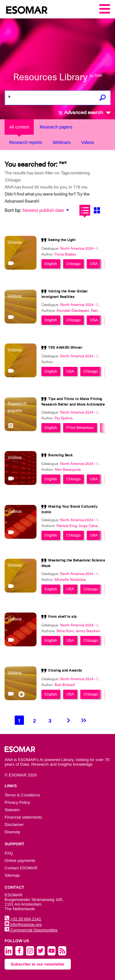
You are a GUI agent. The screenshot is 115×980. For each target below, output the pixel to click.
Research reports (26, 142)
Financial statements (23, 817)
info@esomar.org (23, 924)
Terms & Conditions (22, 795)
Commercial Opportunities (31, 930)
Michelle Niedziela (70, 580)
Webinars (61, 142)
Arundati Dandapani (73, 311)
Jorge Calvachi (91, 526)
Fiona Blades (65, 254)
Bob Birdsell (65, 685)
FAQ (9, 853)
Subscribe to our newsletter (38, 964)
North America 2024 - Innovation (87, 248)
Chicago (73, 264)
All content (19, 127)
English (51, 264)
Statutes (12, 810)
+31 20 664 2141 (23, 919)
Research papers (56, 127)
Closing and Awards (65, 671)
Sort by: (13, 210)
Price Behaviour (80, 428)
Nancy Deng (101, 311)
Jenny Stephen (88, 631)
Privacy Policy (17, 802)
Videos (88, 142)
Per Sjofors (64, 418)
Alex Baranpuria (68, 470)
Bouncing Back (61, 455)
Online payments (20, 861)
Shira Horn (65, 631)
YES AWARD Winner (65, 348)
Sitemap (12, 875)
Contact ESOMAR (21, 868)
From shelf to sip (62, 617)
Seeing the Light (62, 240)
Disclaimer (14, 825)
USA (94, 264)
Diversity (12, 832)
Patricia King (67, 526)
